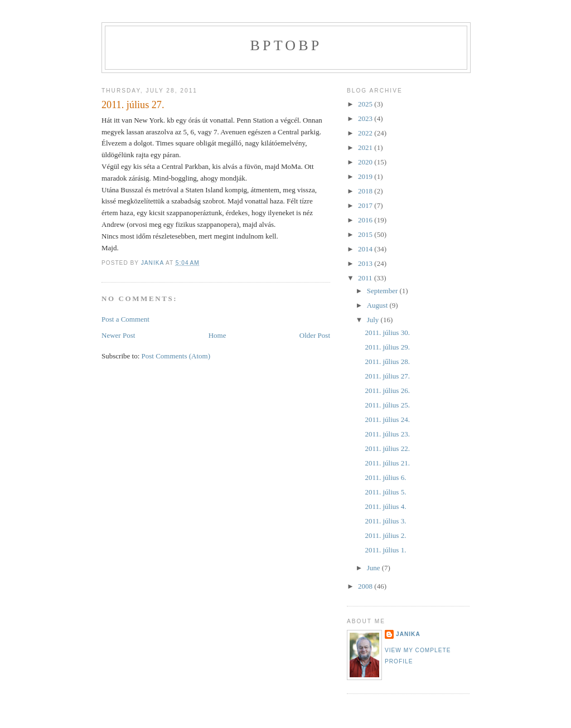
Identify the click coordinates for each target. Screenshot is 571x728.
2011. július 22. (387, 448)
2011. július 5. (385, 492)
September (383, 291)
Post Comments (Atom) (176, 356)
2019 (366, 176)
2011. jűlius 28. (387, 361)
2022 (366, 133)
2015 (366, 234)
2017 (366, 205)
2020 (366, 162)
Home (217, 335)
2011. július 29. (387, 347)
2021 (366, 147)
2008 (366, 586)
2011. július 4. (385, 506)
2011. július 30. (387, 333)
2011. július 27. (387, 376)
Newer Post (118, 335)
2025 (366, 104)
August (378, 305)
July (374, 320)
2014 (366, 249)
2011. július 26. (387, 390)
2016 (366, 220)
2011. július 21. (387, 463)
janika (408, 634)
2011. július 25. (387, 405)
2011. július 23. (387, 434)
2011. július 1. (385, 550)
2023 (366, 118)
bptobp (286, 45)
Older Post (315, 335)
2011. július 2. (385, 535)
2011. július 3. (385, 521)
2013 (366, 263)
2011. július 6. (385, 477)
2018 (366, 191)
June (374, 568)
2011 (366, 278)
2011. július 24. (387, 419)
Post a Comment (125, 319)
